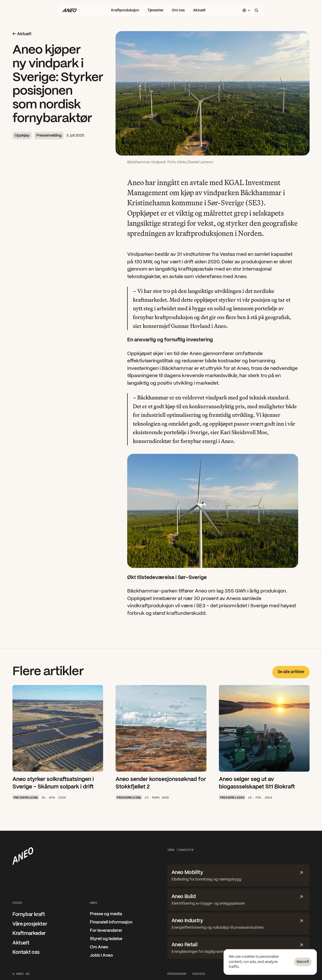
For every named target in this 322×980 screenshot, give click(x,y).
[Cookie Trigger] (199, 974)
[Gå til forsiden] (69, 10)
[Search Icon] (256, 10)
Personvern (177, 974)
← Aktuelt (22, 34)
